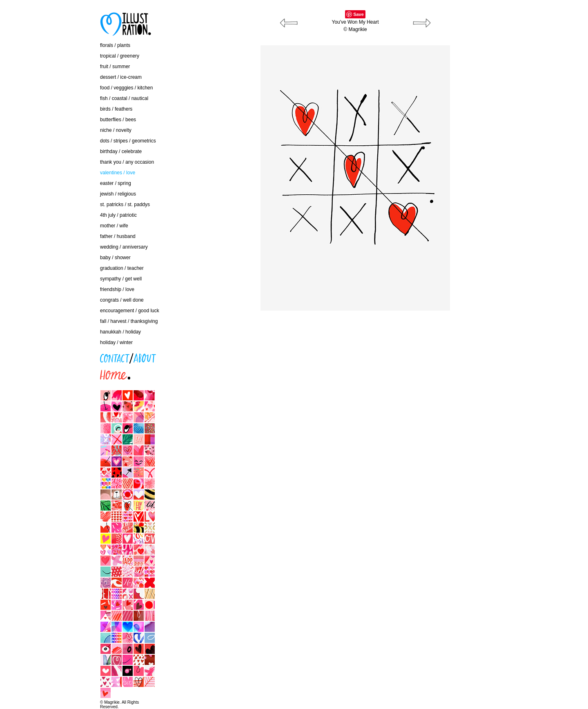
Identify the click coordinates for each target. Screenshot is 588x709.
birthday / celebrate (121, 151)
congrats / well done (122, 300)
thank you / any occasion (127, 162)
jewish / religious (118, 194)
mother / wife (114, 226)
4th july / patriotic (118, 215)
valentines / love (118, 173)
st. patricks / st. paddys (125, 204)
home (49, 373)
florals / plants (115, 45)
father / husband (118, 236)
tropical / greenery (120, 56)
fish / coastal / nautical (124, 98)
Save (359, 14)
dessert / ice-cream (121, 77)
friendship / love (117, 289)
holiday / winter (116, 342)
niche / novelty (116, 130)
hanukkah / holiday (120, 332)
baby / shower (115, 258)
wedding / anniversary (124, 247)
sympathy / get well (121, 279)
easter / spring (116, 183)
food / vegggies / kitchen (126, 88)
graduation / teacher (122, 268)
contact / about (59, 356)
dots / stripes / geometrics (128, 141)
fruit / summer (115, 67)
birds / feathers (116, 109)
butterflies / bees (118, 120)
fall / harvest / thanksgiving (129, 321)
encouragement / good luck (130, 311)
